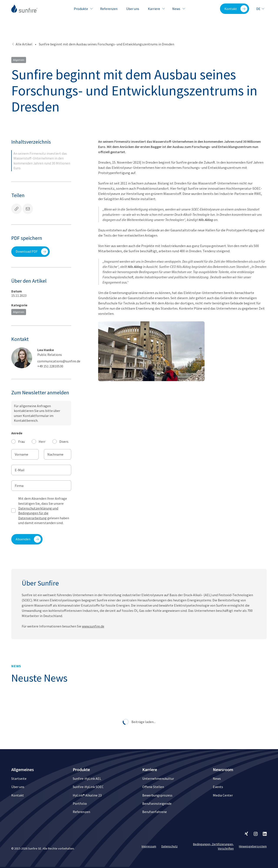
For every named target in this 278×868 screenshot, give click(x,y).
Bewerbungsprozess (157, 795)
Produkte (83, 9)
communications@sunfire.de (59, 361)
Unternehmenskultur (158, 778)
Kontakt (236, 9)
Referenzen (109, 9)
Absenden (28, 539)
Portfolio (80, 803)
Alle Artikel (22, 44)
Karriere (156, 9)
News (178, 9)
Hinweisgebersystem (253, 846)
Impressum (149, 846)
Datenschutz (170, 846)
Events (218, 787)
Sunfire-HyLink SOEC (88, 787)
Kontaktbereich (26, 420)
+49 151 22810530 (50, 366)
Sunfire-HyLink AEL (87, 778)
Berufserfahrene (155, 812)
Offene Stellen (153, 787)
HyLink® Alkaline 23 (87, 795)
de (261, 9)
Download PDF (32, 252)
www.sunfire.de (93, 635)
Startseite (19, 778)
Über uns (133, 9)
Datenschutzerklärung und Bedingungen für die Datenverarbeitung (38, 513)
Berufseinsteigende (157, 803)
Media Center (223, 795)
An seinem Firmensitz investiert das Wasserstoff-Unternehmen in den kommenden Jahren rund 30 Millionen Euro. (42, 161)
